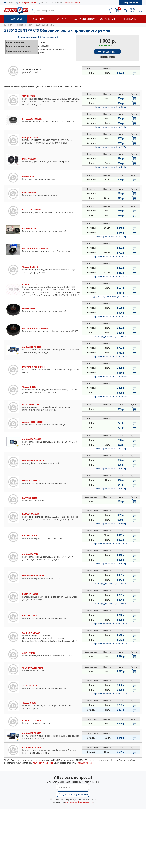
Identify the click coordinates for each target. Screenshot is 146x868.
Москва (10, 3)
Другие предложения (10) (111, 296)
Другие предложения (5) (111, 127)
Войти (132, 9)
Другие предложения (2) (111, 107)
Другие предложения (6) (111, 236)
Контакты (130, 19)
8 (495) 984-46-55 (28, 3)
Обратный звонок (73, 3)
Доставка (39, 19)
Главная (8, 25)
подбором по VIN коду (44, 763)
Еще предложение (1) (111, 336)
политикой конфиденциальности (79, 802)
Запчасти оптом (84, 19)
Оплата (62, 19)
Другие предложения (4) (111, 376)
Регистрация (136, 11)
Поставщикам (107, 19)
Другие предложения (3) (111, 147)
